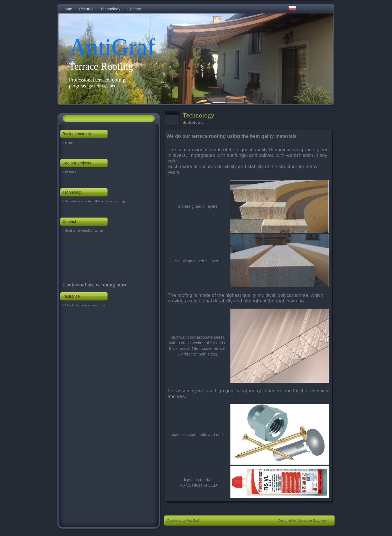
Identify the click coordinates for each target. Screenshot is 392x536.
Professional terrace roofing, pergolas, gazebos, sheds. (98, 83)
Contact (134, 9)
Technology (110, 9)
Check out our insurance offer (85, 305)
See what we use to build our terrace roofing (95, 201)
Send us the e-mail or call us (84, 230)
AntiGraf (112, 47)
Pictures (86, 9)
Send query (196, 123)
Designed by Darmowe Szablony (302, 521)
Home (67, 9)
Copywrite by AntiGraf (183, 521)
